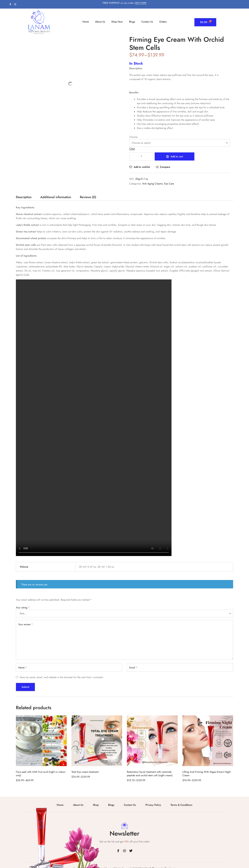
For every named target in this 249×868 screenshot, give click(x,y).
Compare (165, 167)
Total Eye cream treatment (85, 772)
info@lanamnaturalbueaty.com (162, 862)
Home (86, 22)
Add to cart (177, 156)
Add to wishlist (142, 167)
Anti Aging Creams (152, 184)
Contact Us (147, 22)
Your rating (23, 608)
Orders (163, 22)
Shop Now (117, 22)
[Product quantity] (141, 156)
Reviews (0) (88, 198)
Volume (133, 137)
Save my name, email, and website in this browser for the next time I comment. (62, 677)
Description (24, 198)
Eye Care (169, 184)
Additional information (56, 198)
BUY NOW (141, 3)
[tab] (24, 198)
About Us (100, 22)
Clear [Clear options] (132, 149)
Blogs (132, 22)
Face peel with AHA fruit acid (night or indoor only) (41, 774)
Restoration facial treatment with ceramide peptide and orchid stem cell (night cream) (150, 774)
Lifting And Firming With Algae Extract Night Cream (207, 774)
